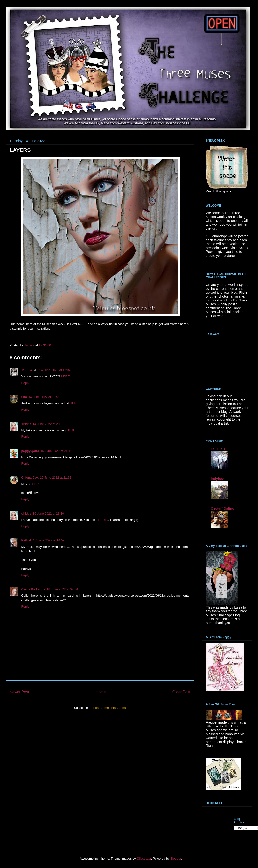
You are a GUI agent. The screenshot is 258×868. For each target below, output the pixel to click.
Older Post (181, 692)
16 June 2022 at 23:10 (48, 513)
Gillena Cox (30, 478)
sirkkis (26, 424)
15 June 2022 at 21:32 (56, 478)
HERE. (71, 430)
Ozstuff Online (223, 509)
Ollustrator (144, 858)
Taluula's (218, 449)
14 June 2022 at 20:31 (48, 424)
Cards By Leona (33, 589)
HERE (65, 376)
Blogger (176, 858)
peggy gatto (30, 451)
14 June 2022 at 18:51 (44, 397)
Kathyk (27, 540)
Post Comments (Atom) (110, 708)
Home (101, 692)
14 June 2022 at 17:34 (55, 370)
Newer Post (20, 692)
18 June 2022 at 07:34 (62, 589)
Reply (25, 383)
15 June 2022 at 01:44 (56, 451)
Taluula (27, 370)
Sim (24, 397)
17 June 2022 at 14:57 (49, 540)
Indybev (217, 479)
